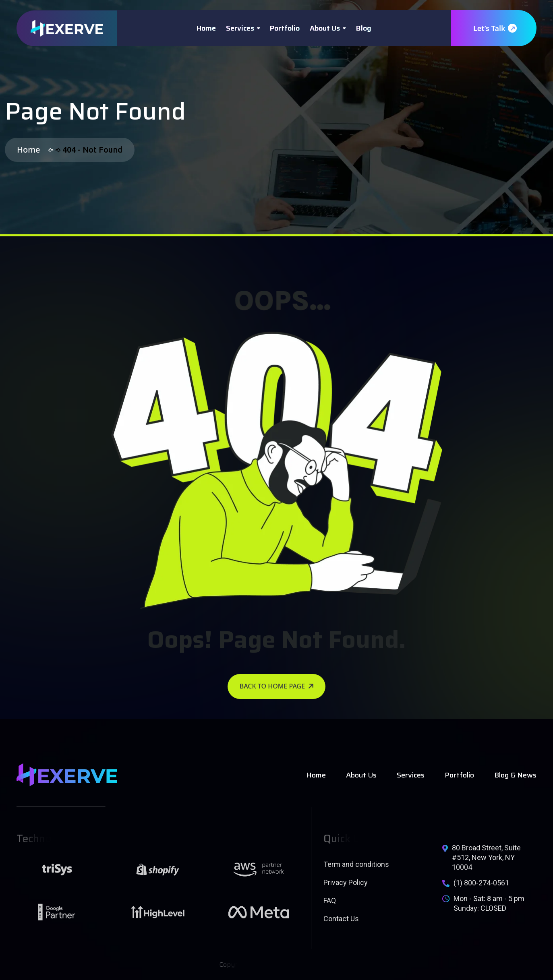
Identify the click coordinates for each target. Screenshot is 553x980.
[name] (67, 28)
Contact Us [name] (341, 919)
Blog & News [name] (515, 775)
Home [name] (316, 775)
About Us (325, 28)
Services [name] (411, 775)
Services (240, 28)
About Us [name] (361, 775)
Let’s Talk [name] (495, 28)
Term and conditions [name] (356, 864)
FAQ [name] (330, 900)
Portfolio (285, 28)
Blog (364, 28)
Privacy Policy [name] (346, 882)
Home (206, 28)
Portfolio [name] (459, 775)
